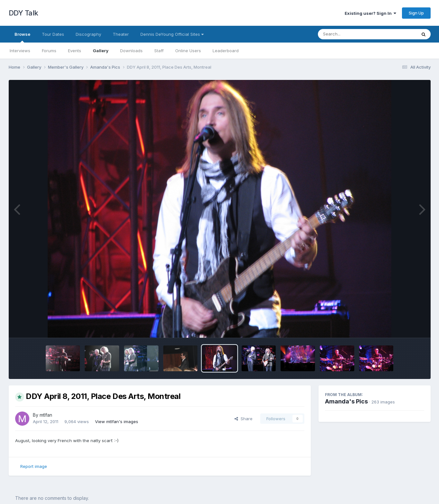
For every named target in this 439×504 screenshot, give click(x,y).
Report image (34, 466)
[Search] (350, 34)
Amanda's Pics (346, 401)
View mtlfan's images (117, 422)
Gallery (101, 51)
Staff (159, 51)
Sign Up (416, 13)
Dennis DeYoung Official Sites (172, 34)
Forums (49, 51)
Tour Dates (53, 34)
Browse (22, 37)
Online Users (188, 51)
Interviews (20, 51)
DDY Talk (24, 13)
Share (243, 419)
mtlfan (46, 415)
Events (75, 51)
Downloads (131, 51)
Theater (121, 34)
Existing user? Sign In (370, 13)
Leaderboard (226, 51)
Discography (88, 34)
